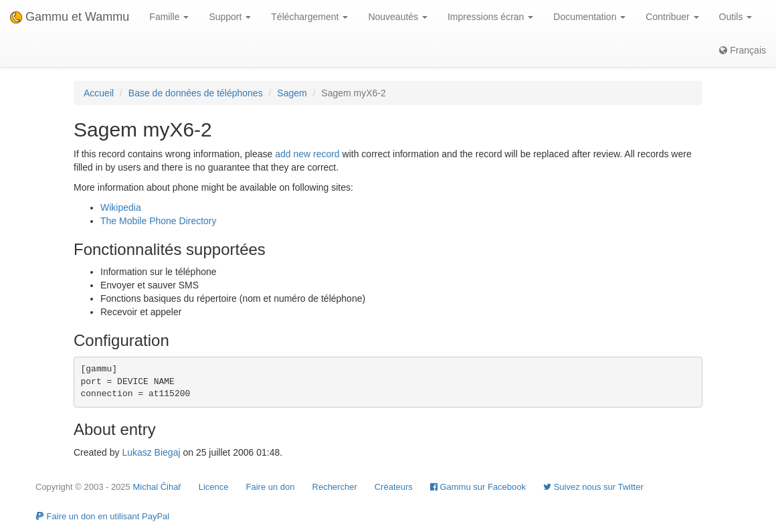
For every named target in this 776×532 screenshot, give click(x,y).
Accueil (99, 93)
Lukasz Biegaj (151, 452)
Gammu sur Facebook (478, 487)
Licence (214, 487)
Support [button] (230, 17)
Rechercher (335, 487)
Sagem (292, 93)
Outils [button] (736, 17)
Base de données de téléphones (196, 93)
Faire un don (271, 487)
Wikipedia (121, 207)
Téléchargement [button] (309, 17)
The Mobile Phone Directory (159, 221)
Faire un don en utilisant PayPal (102, 516)
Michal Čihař (157, 487)
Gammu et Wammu (70, 17)
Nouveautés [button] (398, 17)
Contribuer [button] (672, 17)
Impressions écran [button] (490, 17)
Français (743, 50)
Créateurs (394, 487)
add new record (307, 154)
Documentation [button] (589, 17)
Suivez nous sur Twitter (593, 487)
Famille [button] (169, 17)
